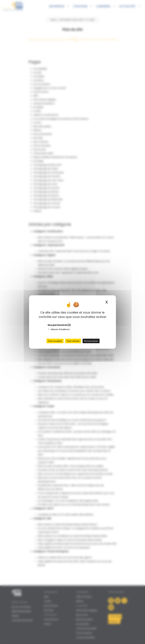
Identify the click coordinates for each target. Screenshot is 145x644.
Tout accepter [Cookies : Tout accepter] (55, 341)
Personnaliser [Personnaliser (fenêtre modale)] (91, 341)
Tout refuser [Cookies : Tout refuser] (73, 341)
